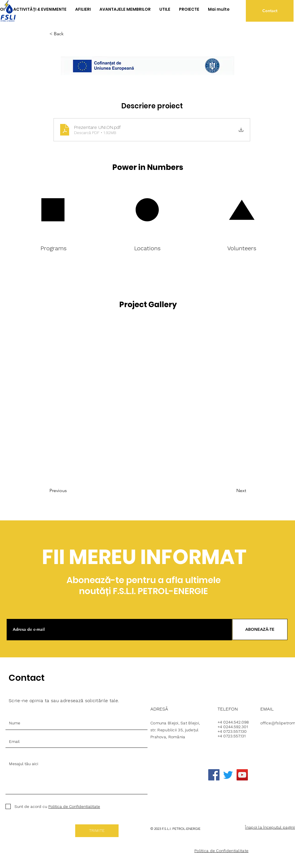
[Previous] (73, 491)
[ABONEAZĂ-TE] (260, 629)
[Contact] (270, 11)
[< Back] (69, 34)
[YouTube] (242, 775)
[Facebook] (214, 775)
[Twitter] (228, 775)
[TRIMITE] (97, 831)
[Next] (227, 491)
